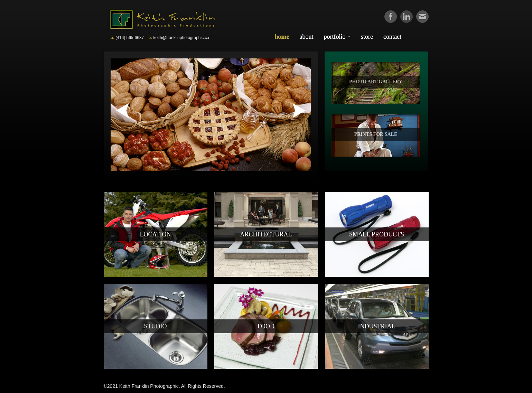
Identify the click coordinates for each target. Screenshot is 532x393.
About (307, 37)
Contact (392, 37)
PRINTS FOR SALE (376, 134)
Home (282, 37)
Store (367, 37)
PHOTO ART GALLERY (376, 82)
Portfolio (337, 37)
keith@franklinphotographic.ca (181, 38)
